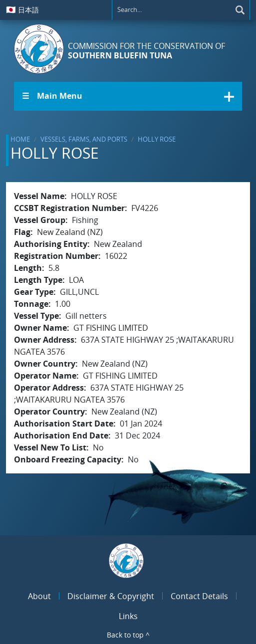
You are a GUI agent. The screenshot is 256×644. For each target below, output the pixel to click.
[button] (128, 96)
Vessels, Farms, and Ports (84, 139)
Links (128, 616)
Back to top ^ (128, 635)
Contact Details (199, 596)
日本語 (22, 9)
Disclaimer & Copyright (111, 596)
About (39, 596)
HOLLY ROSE (157, 139)
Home (20, 139)
